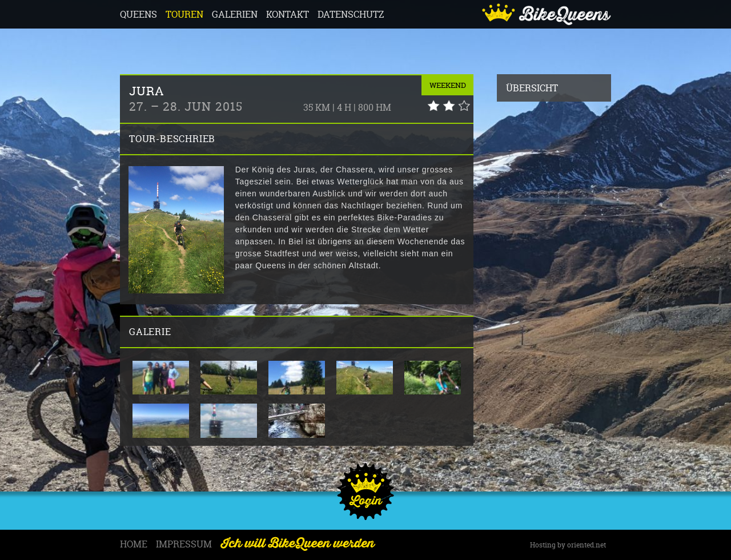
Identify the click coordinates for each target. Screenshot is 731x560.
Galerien (235, 14)
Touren (184, 14)
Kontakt (288, 14)
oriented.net (587, 545)
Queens (138, 14)
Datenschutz (351, 14)
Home (134, 544)
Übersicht (532, 88)
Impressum (184, 544)
